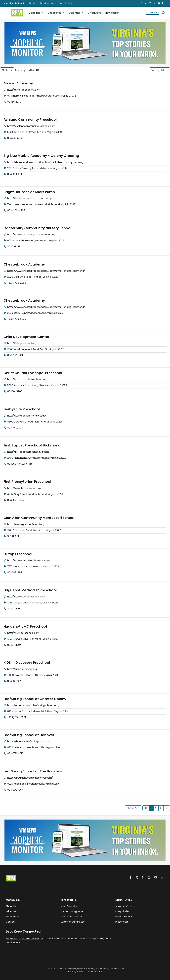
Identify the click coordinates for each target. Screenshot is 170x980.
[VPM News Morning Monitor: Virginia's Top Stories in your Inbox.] (85, 43)
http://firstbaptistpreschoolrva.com (28, 452)
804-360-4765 (16, 210)
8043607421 (14, 681)
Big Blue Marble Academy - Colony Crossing (39, 156)
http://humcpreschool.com (23, 633)
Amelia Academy (17, 83)
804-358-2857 (16, 500)
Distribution (21, 3)
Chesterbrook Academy (23, 264)
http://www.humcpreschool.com (26, 596)
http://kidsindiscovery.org (22, 669)
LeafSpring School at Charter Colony (33, 699)
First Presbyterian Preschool (26, 482)
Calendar (76, 13)
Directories (56, 13)
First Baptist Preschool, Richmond (31, 445)
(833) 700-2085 (17, 283)
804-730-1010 (15, 753)
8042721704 (14, 608)
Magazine (36, 13)
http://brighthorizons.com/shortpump (29, 198)
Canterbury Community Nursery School (36, 228)
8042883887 (15, 572)
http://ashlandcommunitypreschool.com (31, 126)
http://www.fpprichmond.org (24, 488)
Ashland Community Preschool (29, 119)
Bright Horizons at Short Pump (28, 192)
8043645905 (15, 391)
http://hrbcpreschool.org (22, 343)
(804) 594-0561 (17, 717)
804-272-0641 (16, 790)
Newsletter (112, 13)
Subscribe (153, 13)
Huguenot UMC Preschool (24, 626)
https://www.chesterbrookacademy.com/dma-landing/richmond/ (46, 271)
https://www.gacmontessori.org (26, 524)
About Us (8, 3)
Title (159, 70)
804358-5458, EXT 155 (20, 464)
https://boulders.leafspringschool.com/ (30, 778)
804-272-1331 (15, 355)
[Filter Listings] (7, 70)
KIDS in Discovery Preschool (26, 663)
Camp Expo (57, 3)
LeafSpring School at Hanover (28, 735)
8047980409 (15, 138)
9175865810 (14, 536)
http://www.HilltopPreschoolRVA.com (28, 560)
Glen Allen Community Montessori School (37, 518)
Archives (33, 3)
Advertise (44, 3)
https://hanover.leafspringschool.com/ (30, 741)
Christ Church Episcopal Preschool (31, 373)
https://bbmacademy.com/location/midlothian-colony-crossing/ (46, 162)
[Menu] (7, 13)
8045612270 (14, 102)
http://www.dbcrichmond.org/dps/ (27, 416)
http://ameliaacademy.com (24, 90)
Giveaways (94, 13)
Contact (68, 3)
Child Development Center (25, 337)
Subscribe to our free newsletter (24, 939)
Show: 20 (132, 808)
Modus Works (117, 968)
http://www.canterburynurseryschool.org (31, 234)
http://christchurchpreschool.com (27, 379)
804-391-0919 (15, 174)
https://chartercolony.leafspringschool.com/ (33, 705)
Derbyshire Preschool (21, 409)
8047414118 (14, 246)
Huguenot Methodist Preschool (28, 590)
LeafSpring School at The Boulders (31, 771)
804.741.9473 (15, 427)
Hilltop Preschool (17, 554)
